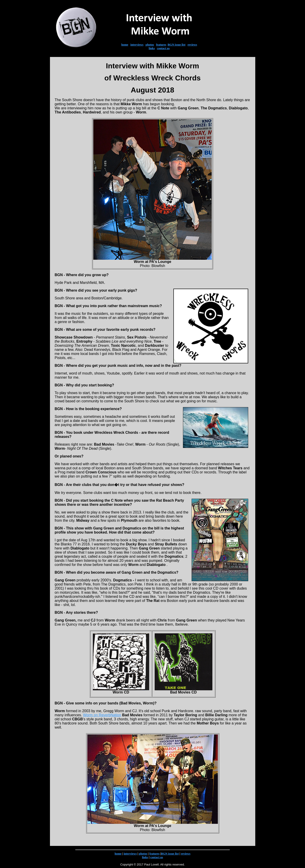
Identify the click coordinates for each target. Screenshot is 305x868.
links (152, 48)
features (161, 45)
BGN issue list (177, 45)
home (125, 45)
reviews (192, 45)
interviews (137, 45)
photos (150, 45)
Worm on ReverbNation (102, 715)
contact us (163, 48)
